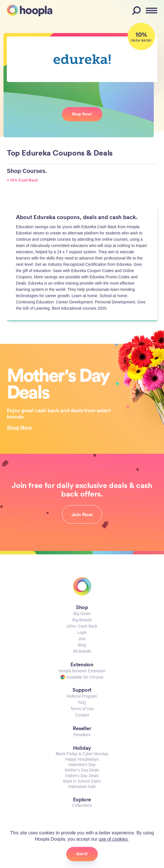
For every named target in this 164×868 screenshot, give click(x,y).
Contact (82, 715)
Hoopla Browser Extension (82, 671)
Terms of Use (82, 709)
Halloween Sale (82, 787)
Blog (82, 645)
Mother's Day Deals (82, 770)
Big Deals (82, 614)
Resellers (82, 735)
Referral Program (82, 696)
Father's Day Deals (82, 776)
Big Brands (82, 620)
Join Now (82, 514)
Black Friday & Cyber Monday (82, 754)
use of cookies (113, 839)
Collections (82, 805)
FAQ (82, 702)
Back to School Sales (82, 781)
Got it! (82, 854)
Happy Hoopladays (82, 759)
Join (82, 639)
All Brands (82, 651)
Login (82, 632)
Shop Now (19, 427)
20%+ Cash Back (82, 626)
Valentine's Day (82, 765)
